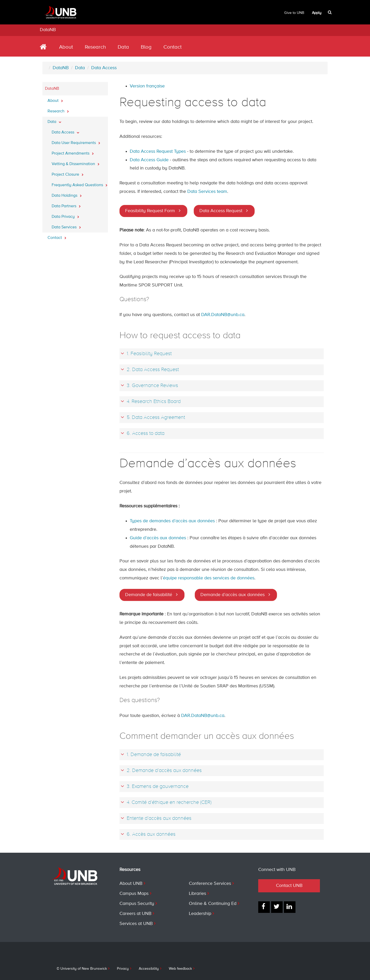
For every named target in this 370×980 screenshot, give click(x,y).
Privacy (123, 969)
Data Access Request (221, 211)
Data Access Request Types (158, 151)
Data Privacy (65, 215)
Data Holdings (67, 194)
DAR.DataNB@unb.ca (223, 315)
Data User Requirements (76, 141)
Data (123, 47)
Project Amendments (73, 152)
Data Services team (207, 192)
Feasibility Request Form (150, 211)
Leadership (200, 914)
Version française (147, 86)
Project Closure (68, 173)
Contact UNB (289, 886)
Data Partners (66, 205)
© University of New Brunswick (82, 969)
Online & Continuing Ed (213, 904)
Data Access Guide (149, 160)
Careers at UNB (135, 914)
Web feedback (180, 969)
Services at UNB (136, 924)
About (66, 47)
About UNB (131, 884)
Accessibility (149, 969)
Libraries (197, 894)
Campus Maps (134, 894)
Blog (146, 47)
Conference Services (210, 884)
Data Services (66, 226)
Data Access (104, 68)
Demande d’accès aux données (233, 595)
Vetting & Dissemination (76, 163)
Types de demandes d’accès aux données (172, 521)
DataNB (48, 30)
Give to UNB (294, 13)
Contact (173, 47)
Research (95, 47)
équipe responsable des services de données (209, 578)
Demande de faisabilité (149, 595)
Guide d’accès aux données (158, 538)
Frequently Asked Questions (80, 184)
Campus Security (137, 904)
